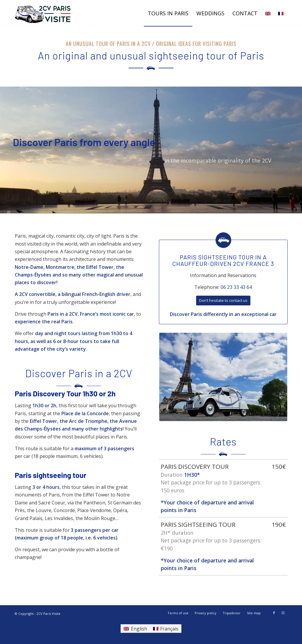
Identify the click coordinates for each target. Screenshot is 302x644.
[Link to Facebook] (274, 613)
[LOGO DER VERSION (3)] (43, 13)
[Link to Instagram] (283, 613)
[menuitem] (168, 13)
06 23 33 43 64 (236, 287)
